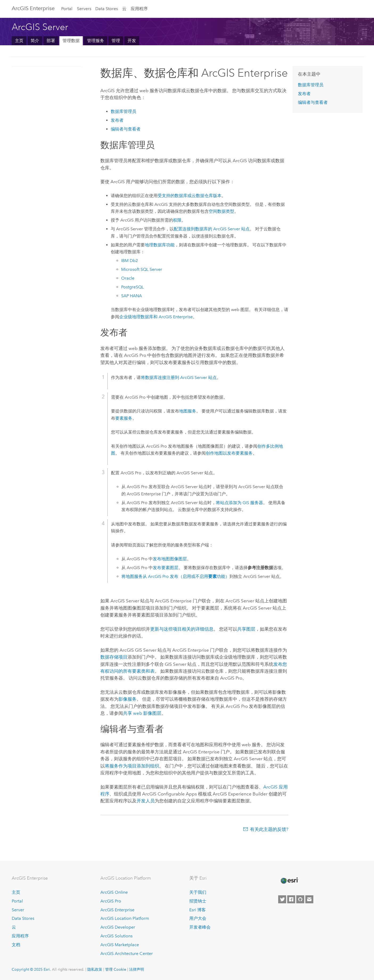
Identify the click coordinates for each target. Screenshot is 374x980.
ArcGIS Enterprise (33, 8)
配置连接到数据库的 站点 (212, 229)
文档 (16, 945)
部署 (51, 41)
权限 (177, 220)
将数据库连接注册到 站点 (179, 377)
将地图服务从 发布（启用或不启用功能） (175, 576)
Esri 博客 (198, 910)
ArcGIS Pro (111, 901)
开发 (132, 41)
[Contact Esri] (309, 899)
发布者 (117, 120)
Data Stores (107, 9)
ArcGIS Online (114, 892)
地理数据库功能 (160, 245)
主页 (19, 41)
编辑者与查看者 (126, 129)
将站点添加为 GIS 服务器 (239, 503)
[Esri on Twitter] (282, 899)
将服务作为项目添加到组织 (132, 766)
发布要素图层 (166, 568)
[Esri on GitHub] (300, 899)
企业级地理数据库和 (156, 317)
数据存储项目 (114, 657)
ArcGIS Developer (118, 927)
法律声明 (137, 969)
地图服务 (188, 411)
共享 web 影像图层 (142, 713)
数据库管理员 (124, 111)
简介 (35, 41)
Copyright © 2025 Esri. (31, 969)
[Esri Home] (289, 881)
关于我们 (198, 892)
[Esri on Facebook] (291, 899)
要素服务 (124, 418)
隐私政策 (95, 969)
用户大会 (198, 918)
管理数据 (71, 41)
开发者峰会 (200, 927)
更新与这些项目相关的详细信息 (182, 629)
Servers (84, 9)
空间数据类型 (221, 211)
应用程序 (139, 9)
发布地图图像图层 (170, 559)
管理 (116, 41)
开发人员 (146, 801)
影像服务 (128, 699)
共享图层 (246, 629)
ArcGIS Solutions (116, 936)
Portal (67, 9)
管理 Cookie (116, 969)
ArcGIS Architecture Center (127, 954)
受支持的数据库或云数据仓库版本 (190, 196)
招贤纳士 (198, 901)
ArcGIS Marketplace (120, 945)
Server (18, 910)
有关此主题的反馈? (269, 829)
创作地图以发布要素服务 (229, 453)
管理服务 (96, 41)
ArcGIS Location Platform (125, 918)
